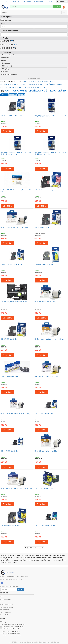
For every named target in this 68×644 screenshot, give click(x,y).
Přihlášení (62, 2)
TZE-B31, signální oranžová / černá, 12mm (48, 190)
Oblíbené (4, 95)
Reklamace (39, 2)
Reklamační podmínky (6, 602)
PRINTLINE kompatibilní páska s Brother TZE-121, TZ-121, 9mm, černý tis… (50, 153)
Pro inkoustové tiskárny (30, 81)
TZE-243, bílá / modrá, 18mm (44, 414)
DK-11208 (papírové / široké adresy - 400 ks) (49, 339)
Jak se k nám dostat (6, 612)
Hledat (57, 7)
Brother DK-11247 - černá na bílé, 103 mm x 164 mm (16, 191)
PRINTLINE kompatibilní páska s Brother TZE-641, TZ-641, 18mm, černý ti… (16, 153)
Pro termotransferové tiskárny (32, 84)
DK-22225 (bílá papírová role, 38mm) (47, 451)
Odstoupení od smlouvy (7, 605)
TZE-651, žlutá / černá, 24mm (44, 488)
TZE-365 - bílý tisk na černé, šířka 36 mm (14, 302)
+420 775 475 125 (19, 627)
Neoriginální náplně (49, 81)
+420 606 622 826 (8, 627)
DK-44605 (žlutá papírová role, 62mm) (47, 376)
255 (15, 45)
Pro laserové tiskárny (33, 87)
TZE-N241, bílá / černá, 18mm (10, 451)
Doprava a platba (5, 610)
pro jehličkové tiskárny (9, 84)
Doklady (28, 2)
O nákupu (17, 2)
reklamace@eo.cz (17, 629)
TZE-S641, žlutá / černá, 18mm (44, 265)
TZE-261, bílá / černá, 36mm (10, 376)
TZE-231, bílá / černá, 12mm (10, 339)
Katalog (5, 12)
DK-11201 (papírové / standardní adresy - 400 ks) (16, 488)
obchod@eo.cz (6, 629)
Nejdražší (21, 95)
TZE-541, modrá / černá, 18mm (45, 526)
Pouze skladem (7, 20)
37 (12, 41)
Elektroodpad (4, 615)
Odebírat (21, 589)
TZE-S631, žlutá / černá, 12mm (10, 526)
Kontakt (56, 642)
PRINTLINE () (8, 48)
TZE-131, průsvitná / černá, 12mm (11, 265)
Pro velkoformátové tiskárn (11, 87)
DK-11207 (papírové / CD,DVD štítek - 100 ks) (15, 227)
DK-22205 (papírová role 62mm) (45, 302)
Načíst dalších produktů (34, 548)
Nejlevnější (13, 95)
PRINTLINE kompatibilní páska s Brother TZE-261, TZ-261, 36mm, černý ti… (50, 116)
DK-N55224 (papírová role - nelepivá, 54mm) (15, 414)
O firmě (2, 597)
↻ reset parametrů (34, 78)
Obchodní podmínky (6, 599)
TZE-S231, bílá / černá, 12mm (44, 227)
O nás (6, 2)
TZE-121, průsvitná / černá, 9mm (11, 115)
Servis (51, 2)
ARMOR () (7, 41)
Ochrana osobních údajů (7, 607)
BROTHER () (9, 45)
